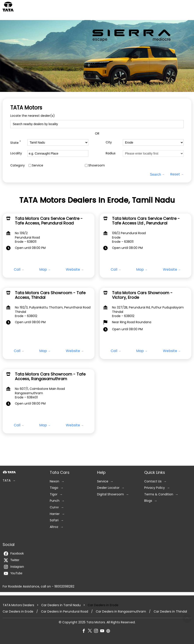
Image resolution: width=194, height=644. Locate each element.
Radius (111, 153)
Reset (175, 174)
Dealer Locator (108, 488)
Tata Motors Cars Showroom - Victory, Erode (142, 295)
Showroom (97, 165)
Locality (16, 153)
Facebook (14, 554)
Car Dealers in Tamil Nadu (61, 605)
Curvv (54, 507)
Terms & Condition (159, 494)
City (109, 142)
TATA (7, 481)
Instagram (14, 567)
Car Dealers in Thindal (170, 612)
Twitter (12, 560)
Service (38, 165)
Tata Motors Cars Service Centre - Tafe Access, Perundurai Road (49, 221)
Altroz (54, 527)
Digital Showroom (110, 494)
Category (18, 165)
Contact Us (153, 481)
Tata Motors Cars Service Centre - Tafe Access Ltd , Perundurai (146, 221)
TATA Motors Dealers (19, 605)
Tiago (54, 488)
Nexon (54, 481)
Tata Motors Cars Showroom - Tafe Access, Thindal (50, 295)
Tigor (54, 494)
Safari (54, 520)
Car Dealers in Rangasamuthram (121, 612)
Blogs (148, 501)
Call (17, 270)
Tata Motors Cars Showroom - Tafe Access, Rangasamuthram (50, 376)
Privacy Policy (155, 488)
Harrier (55, 514)
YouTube (13, 573)
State (16, 142)
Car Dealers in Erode (18, 612)
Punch (55, 501)
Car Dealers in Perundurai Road (65, 612)
